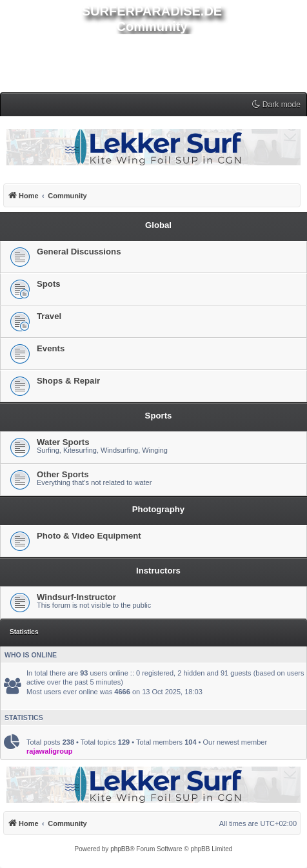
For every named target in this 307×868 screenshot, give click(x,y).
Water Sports (63, 442)
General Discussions (79, 252)
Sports (159, 416)
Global (158, 225)
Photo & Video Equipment (89, 536)
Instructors (158, 571)
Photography (158, 509)
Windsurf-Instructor (76, 597)
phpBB (120, 849)
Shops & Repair (68, 381)
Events (51, 348)
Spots (49, 284)
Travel (49, 316)
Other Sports (63, 474)
